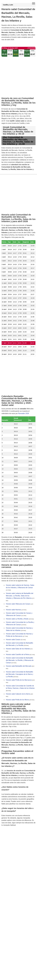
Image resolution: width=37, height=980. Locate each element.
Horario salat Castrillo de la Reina (18, 654)
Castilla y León (8, 5)
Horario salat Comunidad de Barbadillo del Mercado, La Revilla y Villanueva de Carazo (20, 660)
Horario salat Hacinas (13, 610)
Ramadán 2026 (24, 413)
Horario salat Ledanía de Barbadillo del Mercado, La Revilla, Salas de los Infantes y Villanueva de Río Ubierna (20, 596)
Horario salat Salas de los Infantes (18, 649)
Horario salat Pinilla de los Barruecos (19, 680)
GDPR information (8, 835)
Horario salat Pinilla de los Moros (17, 700)
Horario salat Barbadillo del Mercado (19, 666)
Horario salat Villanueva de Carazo (18, 604)
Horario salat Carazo (13, 640)
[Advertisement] (18, 79)
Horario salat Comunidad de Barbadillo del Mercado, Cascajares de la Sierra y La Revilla (20, 674)
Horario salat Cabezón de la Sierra (18, 694)
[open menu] (34, 3)
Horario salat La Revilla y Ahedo (17, 619)
